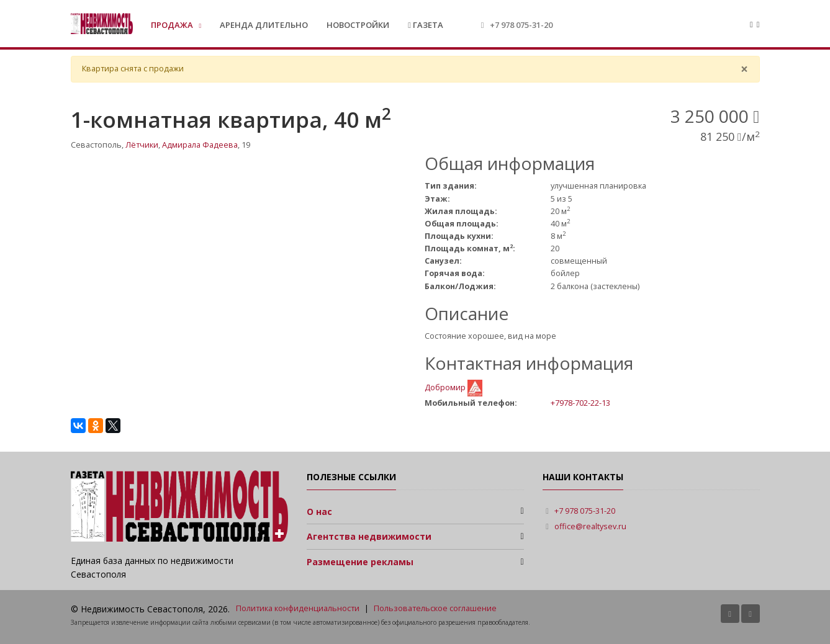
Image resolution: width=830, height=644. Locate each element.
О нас (319, 512)
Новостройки (358, 25)
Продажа (173, 25)
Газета (426, 25)
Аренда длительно (264, 25)
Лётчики (142, 145)
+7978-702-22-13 (580, 403)
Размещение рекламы (360, 562)
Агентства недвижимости (369, 536)
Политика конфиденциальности (298, 608)
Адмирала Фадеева (200, 145)
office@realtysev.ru (590, 526)
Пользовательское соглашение (435, 608)
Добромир (446, 387)
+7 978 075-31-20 (521, 25)
